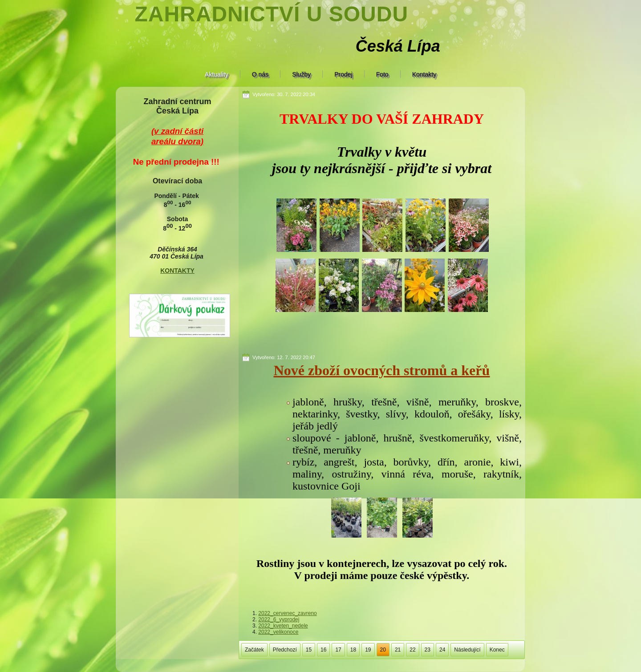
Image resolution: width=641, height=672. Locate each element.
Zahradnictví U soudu (271, 14)
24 (442, 650)
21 (398, 650)
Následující (467, 650)
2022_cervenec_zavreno (287, 613)
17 (338, 650)
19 (368, 650)
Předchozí (285, 650)
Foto (382, 74)
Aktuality (217, 74)
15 (309, 650)
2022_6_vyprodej (279, 619)
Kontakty (424, 74)
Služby (301, 74)
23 (428, 650)
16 (323, 650)
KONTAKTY (177, 271)
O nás (260, 74)
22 (412, 650)
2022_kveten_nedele (283, 626)
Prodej (343, 74)
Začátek (254, 650)
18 (353, 650)
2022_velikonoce (278, 632)
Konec (497, 650)
